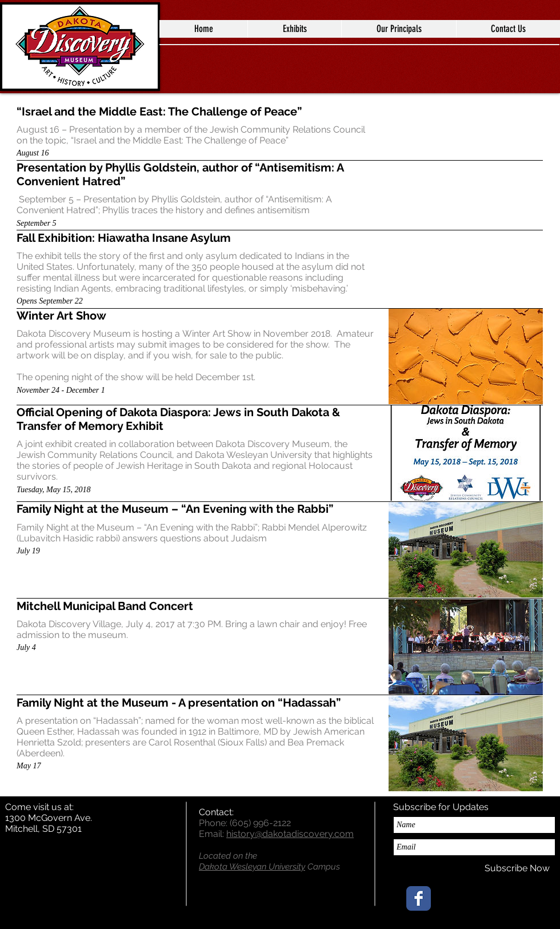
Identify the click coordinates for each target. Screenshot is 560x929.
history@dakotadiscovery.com (290, 834)
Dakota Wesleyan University (252, 867)
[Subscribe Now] (517, 868)
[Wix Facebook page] (419, 898)
